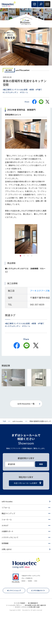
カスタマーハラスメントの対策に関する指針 (27, 636)
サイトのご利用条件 (20, 632)
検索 (41, 494)
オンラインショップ (14, 620)
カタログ (5, 555)
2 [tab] (24, 256)
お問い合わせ (7, 579)
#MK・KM (31, 407)
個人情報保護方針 (33, 632)
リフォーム (6, 537)
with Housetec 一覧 (26, 433)
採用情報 (5, 573)
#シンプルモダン (34, 404)
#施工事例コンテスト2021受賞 (15, 90)
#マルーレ (24, 92)
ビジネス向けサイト (38, 620)
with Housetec (7, 531)
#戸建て (39, 90)
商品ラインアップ (8, 543)
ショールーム (7, 549)
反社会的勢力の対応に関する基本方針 (35, 635)
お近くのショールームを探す (26, 513)
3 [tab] (28, 256)
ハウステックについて (10, 567)
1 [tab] (20, 256)
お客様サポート (7, 561)
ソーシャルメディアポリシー (14, 635)
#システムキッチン (10, 92)
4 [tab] (32, 256)
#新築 (32, 90)
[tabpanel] (26, 239)
